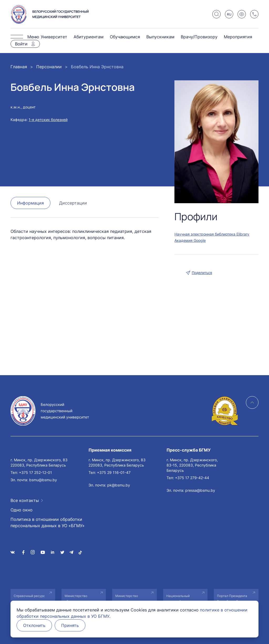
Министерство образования (76, 599)
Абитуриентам (89, 37)
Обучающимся (125, 37)
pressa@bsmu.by (200, 490)
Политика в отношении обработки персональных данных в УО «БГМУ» (48, 522)
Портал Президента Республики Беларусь (234, 599)
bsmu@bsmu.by (43, 480)
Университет (54, 37)
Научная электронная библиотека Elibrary (212, 234)
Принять (70, 625)
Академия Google (190, 240)
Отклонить (34, 625)
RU (229, 14)
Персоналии (49, 67)
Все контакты (25, 500)
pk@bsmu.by (119, 485)
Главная (19, 67)
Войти (21, 44)
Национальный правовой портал (179, 599)
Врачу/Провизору (199, 37)
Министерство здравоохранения (129, 599)
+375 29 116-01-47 (114, 472)
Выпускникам (160, 37)
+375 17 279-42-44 (192, 478)
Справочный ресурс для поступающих (29, 599)
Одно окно (22, 510)
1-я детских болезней (48, 120)
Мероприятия (238, 37)
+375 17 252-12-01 (35, 472)
